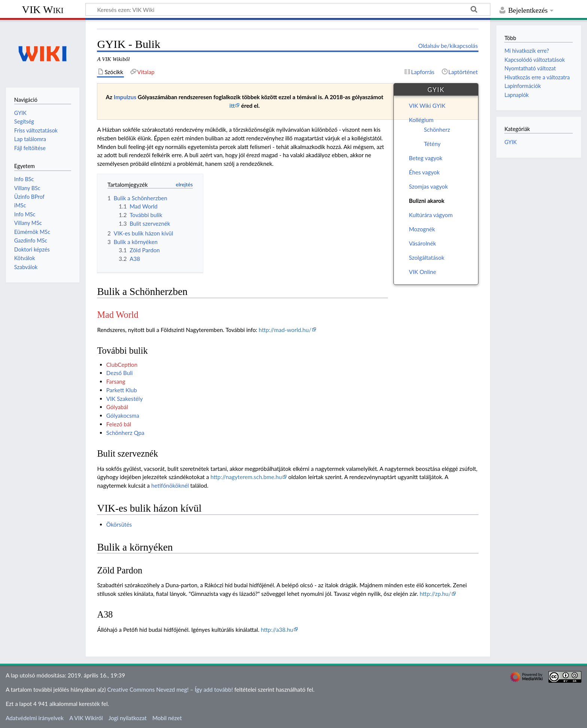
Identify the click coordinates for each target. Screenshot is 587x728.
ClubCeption (122, 365)
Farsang (116, 381)
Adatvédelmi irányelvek (35, 718)
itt (232, 106)
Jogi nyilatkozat (128, 718)
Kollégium (421, 120)
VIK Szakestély (125, 399)
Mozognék (422, 229)
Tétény (432, 144)
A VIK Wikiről (86, 718)
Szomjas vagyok (428, 186)
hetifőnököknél (170, 485)
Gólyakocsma (123, 415)
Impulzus (125, 97)
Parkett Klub (122, 390)
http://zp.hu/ (435, 594)
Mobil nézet (167, 718)
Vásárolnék (422, 243)
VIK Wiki (43, 10)
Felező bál (119, 424)
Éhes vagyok (424, 172)
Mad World (118, 315)
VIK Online (422, 272)
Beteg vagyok (426, 158)
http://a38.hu (277, 630)
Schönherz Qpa (125, 433)
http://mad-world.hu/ (285, 330)
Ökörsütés (119, 524)
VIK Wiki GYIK (427, 106)
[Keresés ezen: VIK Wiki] (288, 9)
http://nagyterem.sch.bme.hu (246, 477)
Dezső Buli (120, 373)
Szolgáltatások (427, 258)
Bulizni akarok (427, 201)
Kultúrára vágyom (431, 215)
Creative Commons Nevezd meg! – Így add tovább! (170, 689)
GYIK (510, 142)
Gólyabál (117, 407)
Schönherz (437, 130)
